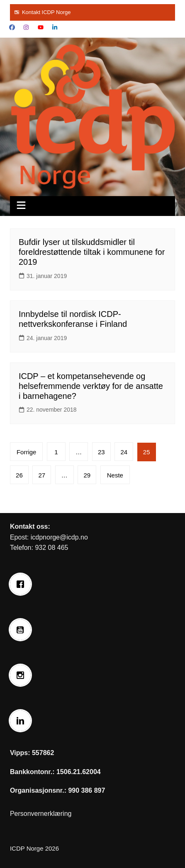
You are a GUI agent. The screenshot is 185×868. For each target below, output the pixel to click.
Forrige (27, 452)
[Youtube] (22, 630)
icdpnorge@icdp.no (59, 537)
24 (124, 452)
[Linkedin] (22, 721)
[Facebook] (22, 584)
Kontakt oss (29, 526)
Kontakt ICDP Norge (46, 12)
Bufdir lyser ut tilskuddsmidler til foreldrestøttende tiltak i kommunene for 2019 (92, 252)
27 (42, 475)
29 (87, 475)
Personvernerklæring (41, 814)
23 (101, 452)
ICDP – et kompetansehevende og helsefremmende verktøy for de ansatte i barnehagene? (91, 386)
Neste (115, 475)
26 (19, 475)
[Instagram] (22, 675)
